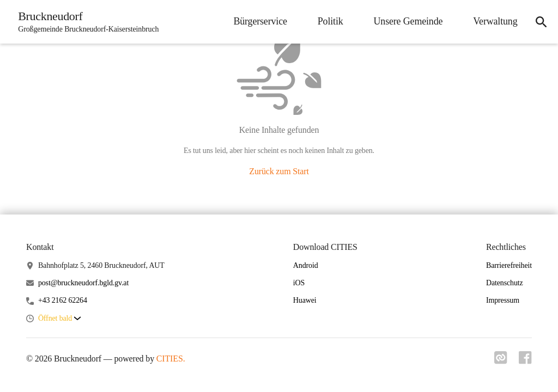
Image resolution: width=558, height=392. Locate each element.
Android (306, 265)
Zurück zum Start (279, 171)
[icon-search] (539, 22)
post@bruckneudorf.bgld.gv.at (83, 283)
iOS (299, 283)
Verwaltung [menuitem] (492, 21)
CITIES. (171, 359)
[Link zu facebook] (525, 361)
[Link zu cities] (499, 361)
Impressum (503, 300)
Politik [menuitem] (327, 21)
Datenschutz (505, 283)
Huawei (305, 300)
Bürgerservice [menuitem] (257, 21)
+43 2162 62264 (63, 300)
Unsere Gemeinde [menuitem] (405, 21)
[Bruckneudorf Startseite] (87, 22)
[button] (59, 319)
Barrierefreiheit (509, 265)
